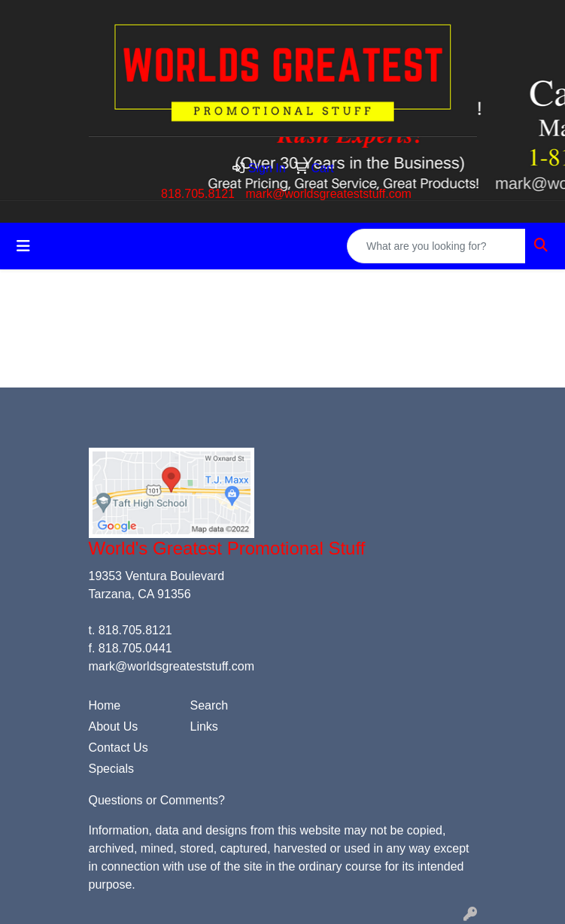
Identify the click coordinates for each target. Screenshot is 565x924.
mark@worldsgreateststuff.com (328, 194)
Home (105, 705)
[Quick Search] (436, 246)
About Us (114, 726)
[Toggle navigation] (23, 246)
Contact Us (118, 748)
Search (210, 705)
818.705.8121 (198, 194)
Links (204, 726)
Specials (111, 769)
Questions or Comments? (157, 800)
